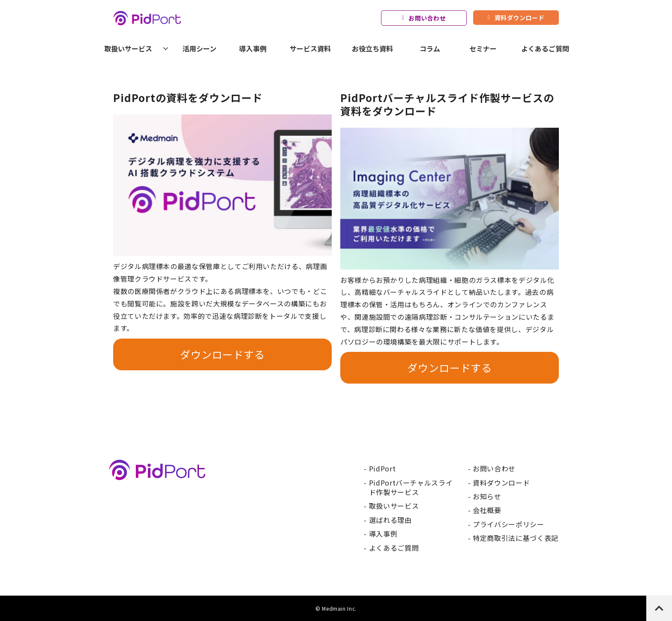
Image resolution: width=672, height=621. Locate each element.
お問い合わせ (427, 18)
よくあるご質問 (545, 48)
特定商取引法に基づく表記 (516, 538)
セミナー (483, 48)
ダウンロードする (222, 354)
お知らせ (487, 496)
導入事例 (253, 48)
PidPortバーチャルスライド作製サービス (411, 487)
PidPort (382, 468)
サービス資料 (310, 48)
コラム (430, 48)
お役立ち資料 (372, 48)
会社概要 (487, 510)
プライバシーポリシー (508, 524)
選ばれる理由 (390, 520)
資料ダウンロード (519, 18)
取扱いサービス (128, 48)
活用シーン (199, 48)
